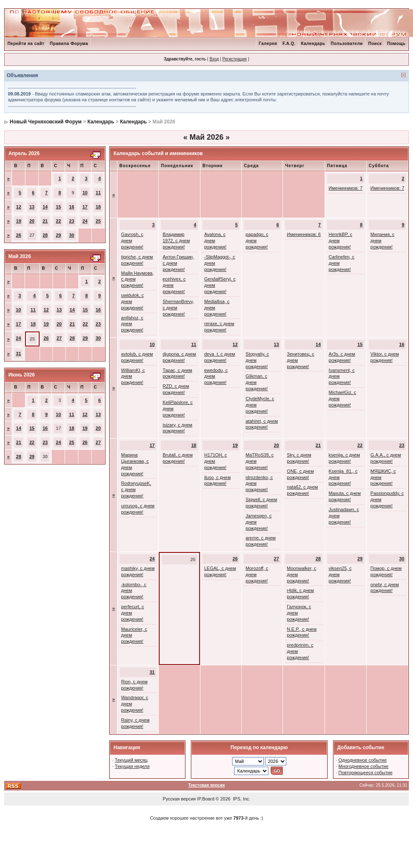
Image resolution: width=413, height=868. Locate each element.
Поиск (375, 44)
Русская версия (179, 799)
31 (18, 354)
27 (59, 338)
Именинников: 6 (304, 234)
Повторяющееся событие (365, 773)
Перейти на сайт (26, 44)
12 (19, 207)
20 (32, 221)
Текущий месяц (131, 760)
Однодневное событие (363, 760)
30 (72, 235)
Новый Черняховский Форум (46, 122)
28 (45, 235)
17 (85, 207)
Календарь (313, 44)
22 (58, 221)
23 (72, 221)
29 (58, 235)
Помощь (396, 44)
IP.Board (206, 799)
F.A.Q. (289, 44)
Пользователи (347, 44)
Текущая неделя (132, 766)
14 (45, 207)
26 (19, 235)
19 (19, 221)
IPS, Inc (241, 799)
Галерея (268, 44)
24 (85, 221)
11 (98, 193)
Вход (214, 59)
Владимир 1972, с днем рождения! (176, 241)
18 (98, 207)
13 (32, 207)
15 (58, 207)
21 (45, 221)
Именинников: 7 (346, 188)
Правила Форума (69, 44)
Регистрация (234, 59)
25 (98, 221)
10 (85, 193)
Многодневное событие (363, 766)
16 (72, 207)
